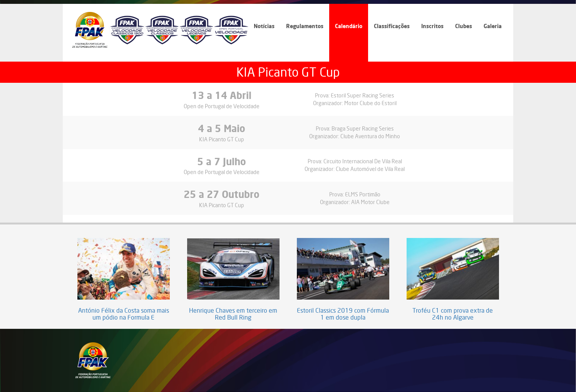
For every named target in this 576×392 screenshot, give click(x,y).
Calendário (349, 26)
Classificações (392, 26)
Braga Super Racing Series (363, 128)
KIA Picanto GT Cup (222, 139)
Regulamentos (305, 26)
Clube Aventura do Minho (370, 136)
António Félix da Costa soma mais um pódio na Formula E (124, 314)
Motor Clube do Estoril (370, 103)
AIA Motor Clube (370, 202)
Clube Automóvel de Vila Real (370, 169)
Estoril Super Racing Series (363, 95)
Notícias (264, 26)
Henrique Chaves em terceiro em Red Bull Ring (233, 314)
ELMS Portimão (363, 194)
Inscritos (432, 26)
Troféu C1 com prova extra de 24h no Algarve (453, 314)
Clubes (464, 26)
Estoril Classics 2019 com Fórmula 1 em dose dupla (343, 314)
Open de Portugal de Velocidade (222, 106)
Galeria (493, 26)
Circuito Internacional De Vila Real (363, 161)
